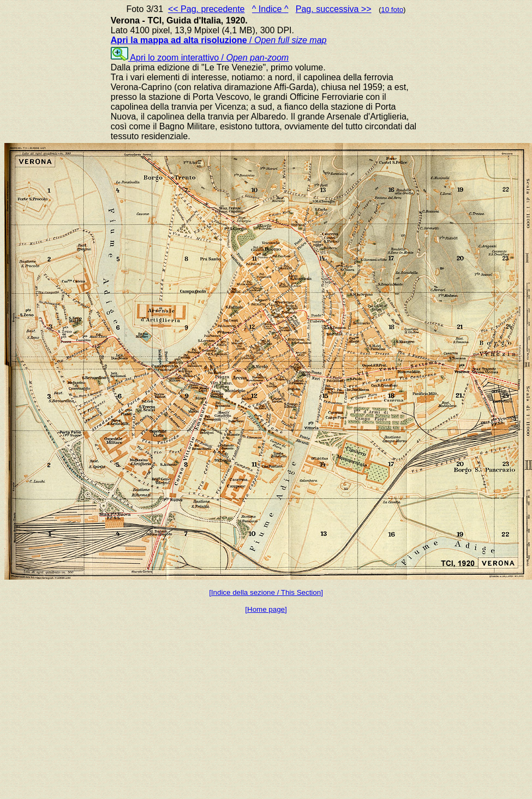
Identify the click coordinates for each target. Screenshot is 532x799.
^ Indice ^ (270, 9)
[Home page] (266, 609)
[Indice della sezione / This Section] (266, 592)
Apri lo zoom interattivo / (200, 58)
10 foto (392, 10)
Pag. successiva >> (334, 9)
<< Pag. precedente (207, 9)
